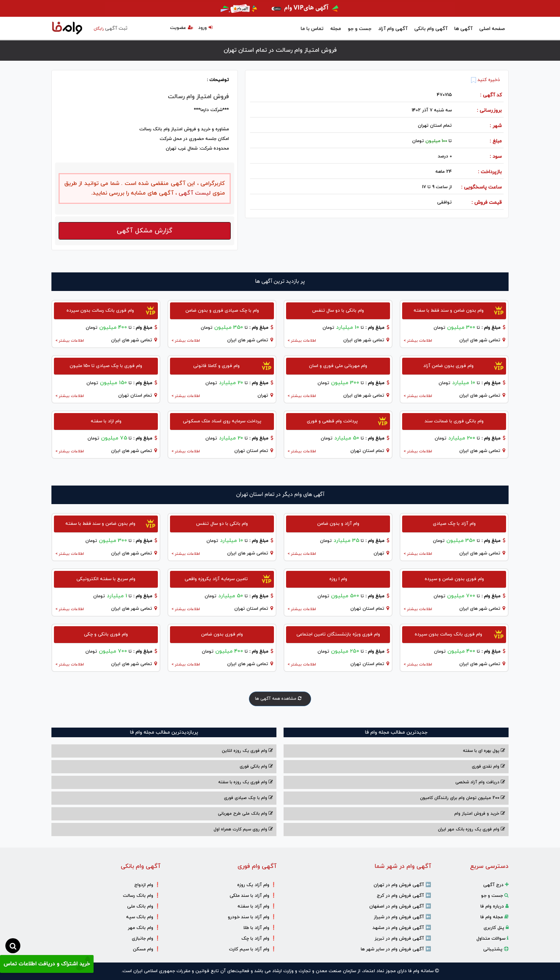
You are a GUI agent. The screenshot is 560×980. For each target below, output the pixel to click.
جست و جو (360, 29)
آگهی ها (463, 29)
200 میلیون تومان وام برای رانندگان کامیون (462, 798)
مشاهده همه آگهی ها (280, 699)
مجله (336, 29)
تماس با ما (312, 29)
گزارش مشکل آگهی (145, 231)
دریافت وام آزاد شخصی (480, 782)
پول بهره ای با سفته (484, 751)
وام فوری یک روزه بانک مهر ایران (471, 829)
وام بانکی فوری (256, 767)
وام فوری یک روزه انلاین (247, 751)
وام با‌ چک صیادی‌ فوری (248, 798)
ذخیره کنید (486, 80)
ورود (205, 28)
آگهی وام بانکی (431, 29)
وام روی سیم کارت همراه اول (243, 829)
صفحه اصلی (492, 29)
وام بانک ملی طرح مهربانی (245, 814)
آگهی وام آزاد (393, 29)
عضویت (182, 28)
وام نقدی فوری (488, 767)
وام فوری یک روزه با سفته (246, 782)
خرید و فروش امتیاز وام (480, 814)
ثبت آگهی (111, 28)
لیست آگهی (194, 193)
